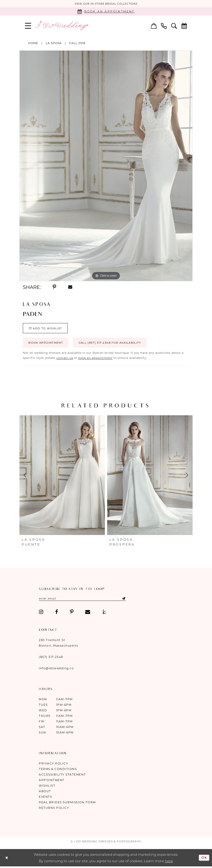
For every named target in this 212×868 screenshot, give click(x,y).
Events (45, 798)
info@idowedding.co (56, 670)
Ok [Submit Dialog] (204, 859)
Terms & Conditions (58, 771)
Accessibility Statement (62, 776)
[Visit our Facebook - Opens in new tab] (57, 614)
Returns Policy (54, 809)
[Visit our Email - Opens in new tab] (88, 614)
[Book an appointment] (106, 12)
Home (33, 43)
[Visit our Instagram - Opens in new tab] (41, 614)
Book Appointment (47, 344)
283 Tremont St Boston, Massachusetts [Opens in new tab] (59, 644)
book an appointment (95, 359)
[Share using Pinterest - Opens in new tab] (54, 287)
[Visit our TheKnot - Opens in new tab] (104, 614)
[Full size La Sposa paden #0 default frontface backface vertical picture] (106, 166)
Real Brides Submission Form (67, 804)
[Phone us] (164, 26)
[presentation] (62, 477)
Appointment (52, 782)
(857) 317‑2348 (51, 659)
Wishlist (47, 787)
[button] (28, 26)
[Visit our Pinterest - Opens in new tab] (72, 614)
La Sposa (54, 43)
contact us (65, 359)
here (169, 862)
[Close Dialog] (7, 859)
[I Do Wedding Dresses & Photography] (62, 26)
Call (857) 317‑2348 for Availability (114, 344)
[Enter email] (84, 600)
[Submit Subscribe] (123, 600)
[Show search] (174, 26)
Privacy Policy (53, 765)
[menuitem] (28, 26)
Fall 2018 (77, 43)
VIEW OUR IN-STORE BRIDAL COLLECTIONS (106, 4)
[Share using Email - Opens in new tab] (70, 287)
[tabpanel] (106, 166)
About (45, 793)
